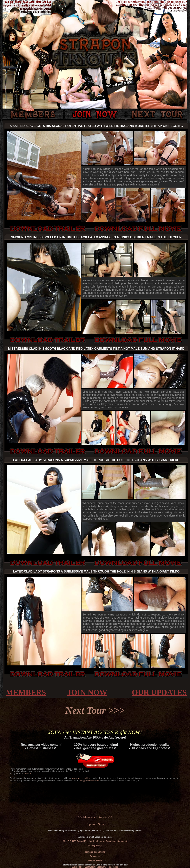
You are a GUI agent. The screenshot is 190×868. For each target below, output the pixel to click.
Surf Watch (90, 867)
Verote (28, 774)
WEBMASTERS (95, 861)
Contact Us (95, 856)
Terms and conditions (95, 852)
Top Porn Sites (95, 824)
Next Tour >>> (95, 710)
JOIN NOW (87, 692)
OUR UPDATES (159, 692)
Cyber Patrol (77, 867)
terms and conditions (82, 778)
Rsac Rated (113, 867)
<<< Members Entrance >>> (95, 817)
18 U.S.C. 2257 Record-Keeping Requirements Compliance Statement (95, 841)
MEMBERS (26, 692)
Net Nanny (101, 867)
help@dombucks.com (89, 781)
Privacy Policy (95, 846)
